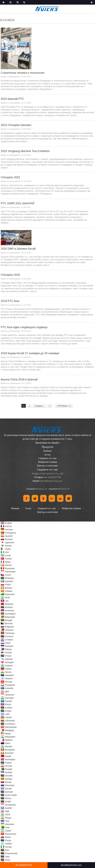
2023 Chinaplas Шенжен (16, 125)
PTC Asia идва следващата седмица (24, 327)
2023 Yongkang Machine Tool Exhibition (25, 151)
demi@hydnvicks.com (51, 481)
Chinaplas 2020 (10, 275)
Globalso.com (42, 489)
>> (50, 406)
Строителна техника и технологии (23, 73)
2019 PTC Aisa (10, 301)
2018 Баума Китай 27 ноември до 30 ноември (30, 353)
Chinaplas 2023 (10, 177)
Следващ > (39, 406)
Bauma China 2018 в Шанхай (19, 379)
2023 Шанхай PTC (12, 99)
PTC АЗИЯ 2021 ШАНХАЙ (18, 203)
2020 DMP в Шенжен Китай (18, 249)
